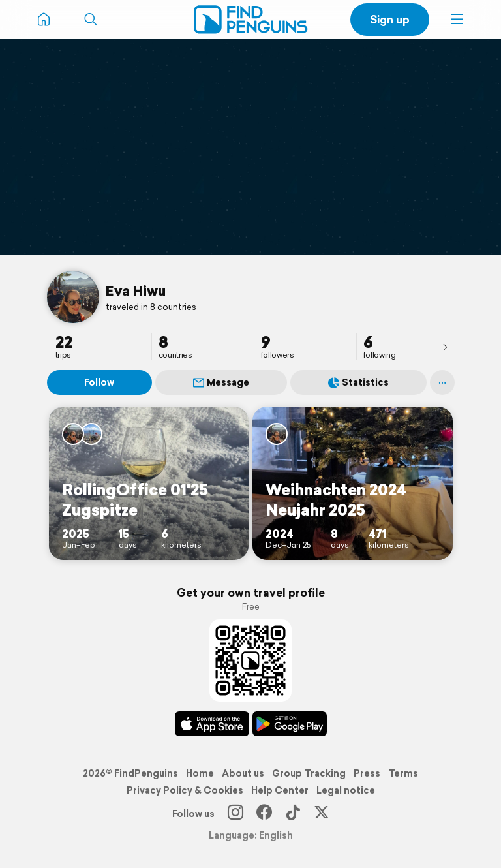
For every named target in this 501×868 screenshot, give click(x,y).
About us (243, 773)
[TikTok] (293, 814)
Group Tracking (309, 773)
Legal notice (346, 790)
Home (200, 773)
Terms (403, 773)
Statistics (358, 382)
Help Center (280, 790)
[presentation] (445, 347)
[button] (457, 20)
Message (221, 382)
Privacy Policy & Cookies (185, 790)
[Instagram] (235, 814)
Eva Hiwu (136, 290)
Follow (99, 382)
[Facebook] (264, 814)
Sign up (390, 19)
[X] (322, 814)
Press (367, 773)
